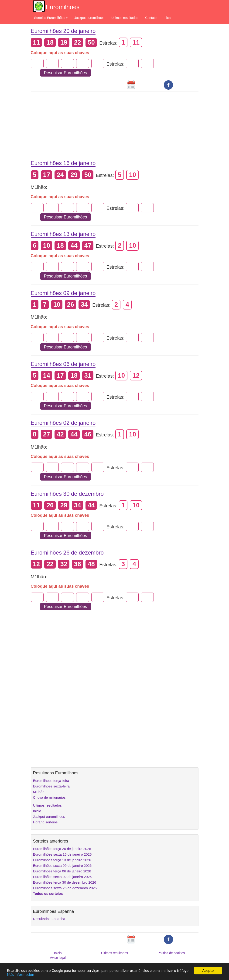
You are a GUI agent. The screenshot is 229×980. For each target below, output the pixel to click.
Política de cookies (171, 953)
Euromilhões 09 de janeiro (63, 293)
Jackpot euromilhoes (89, 18)
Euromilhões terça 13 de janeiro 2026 (62, 860)
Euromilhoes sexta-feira (51, 786)
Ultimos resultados (125, 18)
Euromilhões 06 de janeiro (63, 364)
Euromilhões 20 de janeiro (63, 31)
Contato (151, 18)
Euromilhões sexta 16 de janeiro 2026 (62, 854)
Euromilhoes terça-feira (51, 781)
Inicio (167, 18)
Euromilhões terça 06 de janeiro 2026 (62, 871)
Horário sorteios (45, 822)
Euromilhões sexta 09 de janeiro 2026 (62, 866)
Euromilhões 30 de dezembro (67, 494)
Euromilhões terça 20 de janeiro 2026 (62, 849)
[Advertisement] (115, 122)
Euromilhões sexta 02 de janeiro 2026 (62, 877)
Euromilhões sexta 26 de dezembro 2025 (65, 888)
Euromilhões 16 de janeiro (63, 163)
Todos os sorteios (48, 894)
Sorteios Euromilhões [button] (51, 18)
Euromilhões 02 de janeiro (63, 423)
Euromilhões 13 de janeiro (63, 234)
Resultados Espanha (49, 919)
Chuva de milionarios (49, 797)
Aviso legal (58, 958)
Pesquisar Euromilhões (66, 73)
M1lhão (39, 792)
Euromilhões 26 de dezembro (67, 553)
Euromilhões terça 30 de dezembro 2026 (65, 882)
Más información (21, 975)
